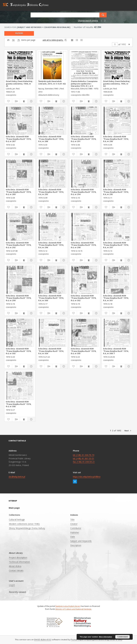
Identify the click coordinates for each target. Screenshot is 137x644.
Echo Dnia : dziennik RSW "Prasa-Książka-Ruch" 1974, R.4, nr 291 (84, 139)
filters (19, 33)
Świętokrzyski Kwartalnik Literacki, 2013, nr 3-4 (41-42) (52, 82)
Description (76, 545)
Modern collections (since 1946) (24, 524)
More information (106, 637)
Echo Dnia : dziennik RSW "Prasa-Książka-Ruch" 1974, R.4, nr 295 (116, 192)
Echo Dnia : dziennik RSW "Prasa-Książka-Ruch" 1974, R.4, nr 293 (51, 192)
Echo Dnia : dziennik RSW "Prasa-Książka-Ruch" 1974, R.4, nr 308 (19, 404)
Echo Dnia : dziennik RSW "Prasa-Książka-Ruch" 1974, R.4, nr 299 (19, 298)
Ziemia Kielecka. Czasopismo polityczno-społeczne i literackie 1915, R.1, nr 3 (84, 84)
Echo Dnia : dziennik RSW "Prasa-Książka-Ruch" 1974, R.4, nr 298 (84, 245)
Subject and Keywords (81, 541)
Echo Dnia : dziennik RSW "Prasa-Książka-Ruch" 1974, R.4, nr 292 (19, 245)
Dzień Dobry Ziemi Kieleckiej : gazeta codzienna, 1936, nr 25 (19, 84)
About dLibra (15, 566)
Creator (74, 524)
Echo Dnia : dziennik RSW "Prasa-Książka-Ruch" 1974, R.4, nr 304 (51, 351)
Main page (14, 508)
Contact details (16, 570)
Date (73, 537)
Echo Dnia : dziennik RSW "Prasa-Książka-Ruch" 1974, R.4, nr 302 (84, 298)
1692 (123, 44)
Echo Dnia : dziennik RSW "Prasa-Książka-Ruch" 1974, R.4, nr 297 (116, 245)
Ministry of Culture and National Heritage (74, 609)
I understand (122, 637)
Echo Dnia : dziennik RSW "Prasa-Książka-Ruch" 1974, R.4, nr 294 (84, 192)
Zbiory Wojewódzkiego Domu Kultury (27, 528)
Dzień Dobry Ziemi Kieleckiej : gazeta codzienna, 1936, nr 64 (117, 84)
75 (19, 40)
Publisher (75, 532)
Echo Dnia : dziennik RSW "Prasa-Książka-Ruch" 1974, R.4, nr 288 (51, 139)
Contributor (76, 528)
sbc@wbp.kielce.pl (17, 477)
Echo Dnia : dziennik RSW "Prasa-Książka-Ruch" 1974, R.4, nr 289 (19, 192)
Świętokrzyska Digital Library (68, 606)
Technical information (19, 562)
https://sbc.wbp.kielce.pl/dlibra (87, 477)
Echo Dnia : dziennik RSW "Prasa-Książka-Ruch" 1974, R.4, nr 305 (84, 351)
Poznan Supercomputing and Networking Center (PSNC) (96, 640)
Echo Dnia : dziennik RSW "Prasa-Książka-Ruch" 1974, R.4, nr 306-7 (116, 351)
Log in (12, 585)
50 (13, 40)
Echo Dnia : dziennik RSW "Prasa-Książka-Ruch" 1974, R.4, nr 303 (19, 351)
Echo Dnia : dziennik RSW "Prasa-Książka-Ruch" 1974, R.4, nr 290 (116, 139)
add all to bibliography (55, 40)
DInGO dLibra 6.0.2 (43, 640)
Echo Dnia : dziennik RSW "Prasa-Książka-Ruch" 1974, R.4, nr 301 (116, 298)
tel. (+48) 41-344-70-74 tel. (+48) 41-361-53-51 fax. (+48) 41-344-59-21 (84, 458)
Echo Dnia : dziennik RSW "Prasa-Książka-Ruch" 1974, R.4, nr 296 (51, 245)
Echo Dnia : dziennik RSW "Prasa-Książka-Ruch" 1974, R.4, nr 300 (51, 298)
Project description (18, 558)
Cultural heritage (17, 520)
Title (72, 520)
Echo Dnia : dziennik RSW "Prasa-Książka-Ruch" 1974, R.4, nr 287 (19, 139)
